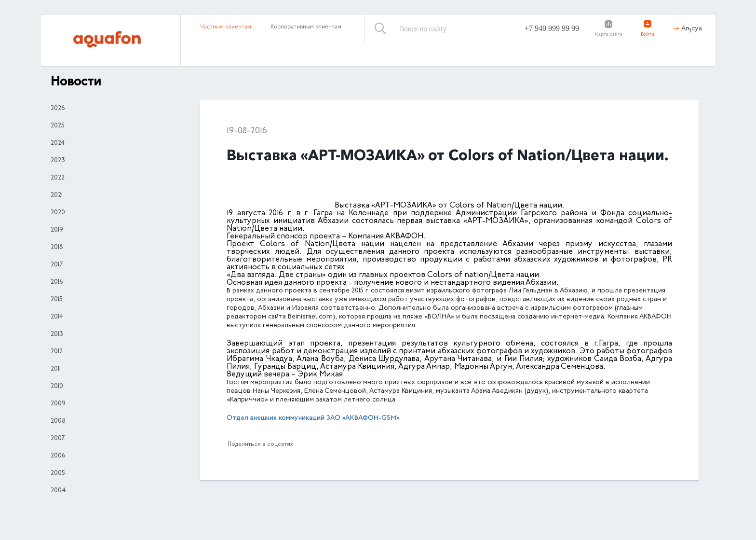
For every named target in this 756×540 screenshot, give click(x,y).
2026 (58, 109)
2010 (57, 387)
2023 (58, 161)
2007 (58, 439)
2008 (58, 421)
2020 (58, 213)
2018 (57, 248)
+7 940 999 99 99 (552, 28)
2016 (57, 282)
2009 (58, 404)
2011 (56, 369)
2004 (58, 491)
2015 (57, 300)
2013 (57, 334)
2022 (58, 178)
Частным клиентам (226, 27)
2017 (57, 265)
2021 (57, 195)
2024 (58, 143)
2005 (58, 473)
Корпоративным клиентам (306, 27)
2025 (58, 126)
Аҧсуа (692, 29)
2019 (57, 230)
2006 (58, 456)
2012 (57, 352)
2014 (57, 317)
